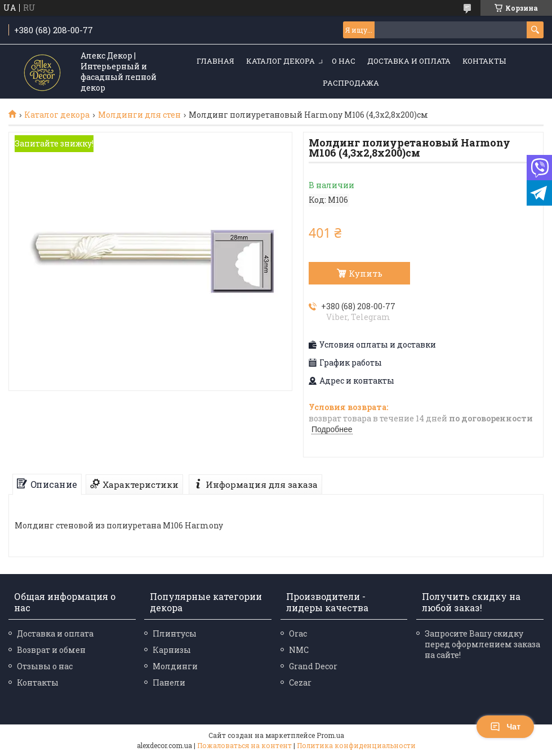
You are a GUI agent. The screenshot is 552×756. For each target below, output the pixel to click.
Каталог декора (281, 61)
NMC (299, 650)
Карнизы (172, 650)
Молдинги (175, 666)
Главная (215, 61)
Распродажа (351, 83)
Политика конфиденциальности (356, 745)
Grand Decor (313, 666)
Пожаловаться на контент (244, 745)
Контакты (484, 61)
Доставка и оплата (409, 61)
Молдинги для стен (139, 115)
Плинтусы (175, 633)
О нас (344, 61)
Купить (366, 273)
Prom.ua (330, 735)
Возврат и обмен (51, 650)
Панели (169, 682)
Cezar (300, 682)
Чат (505, 727)
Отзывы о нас (45, 666)
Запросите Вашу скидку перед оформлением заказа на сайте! (482, 644)
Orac (298, 633)
